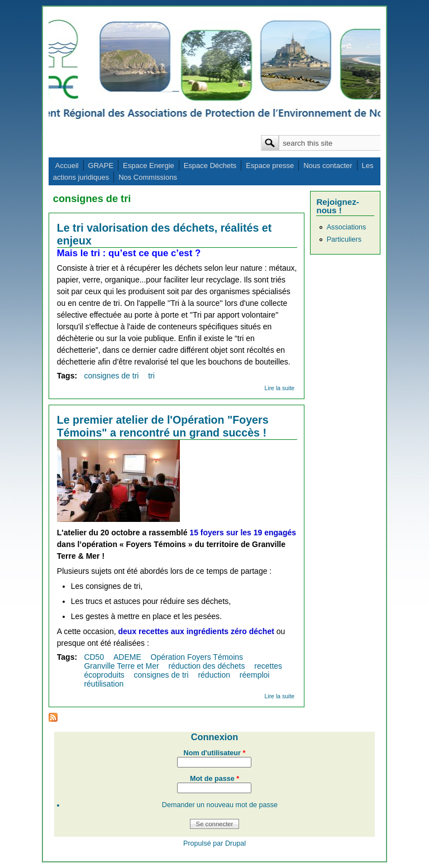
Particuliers (344, 239)
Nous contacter (328, 166)
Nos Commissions (148, 177)
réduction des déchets (207, 666)
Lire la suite (279, 388)
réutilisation (104, 684)
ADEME (127, 657)
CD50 (94, 657)
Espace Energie (149, 166)
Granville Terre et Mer (121, 666)
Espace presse (270, 166)
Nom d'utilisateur (215, 753)
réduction (214, 675)
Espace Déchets (210, 166)
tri (151, 376)
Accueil (67, 166)
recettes (268, 666)
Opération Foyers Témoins (197, 657)
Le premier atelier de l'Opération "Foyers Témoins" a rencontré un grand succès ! (163, 426)
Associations (347, 227)
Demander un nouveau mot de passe (220, 805)
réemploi (255, 675)
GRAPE (101, 166)
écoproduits (104, 675)
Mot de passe (214, 779)
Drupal (235, 843)
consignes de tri (111, 376)
